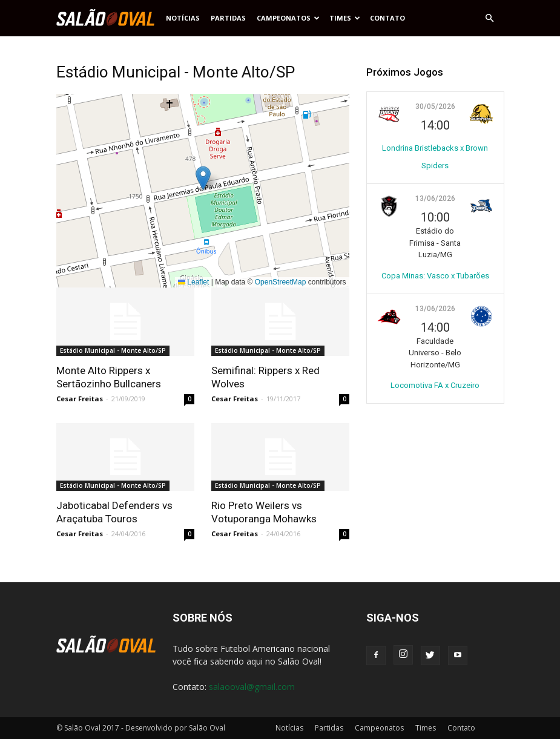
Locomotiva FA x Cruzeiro (435, 385)
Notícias (183, 18)
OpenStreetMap (281, 282)
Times (345, 18)
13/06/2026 (435, 199)
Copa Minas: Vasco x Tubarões (435, 276)
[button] (490, 18)
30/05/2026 (435, 107)
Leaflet (193, 282)
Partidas (228, 18)
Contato (387, 18)
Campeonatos (288, 18)
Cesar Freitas (80, 399)
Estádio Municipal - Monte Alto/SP (113, 350)
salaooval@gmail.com (252, 687)
